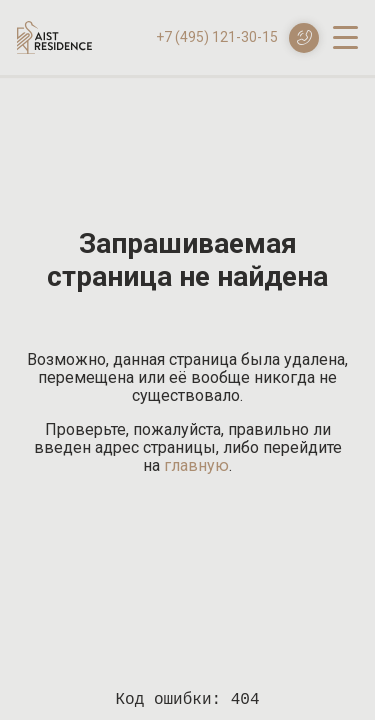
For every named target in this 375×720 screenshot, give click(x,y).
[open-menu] (345, 36)
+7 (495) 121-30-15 (217, 37)
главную (196, 465)
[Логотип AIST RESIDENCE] (54, 48)
